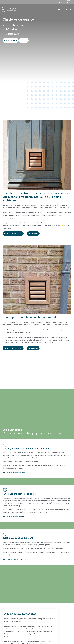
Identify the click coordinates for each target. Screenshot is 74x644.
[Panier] (70, 10)
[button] (61, 2)
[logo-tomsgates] (10, 10)
